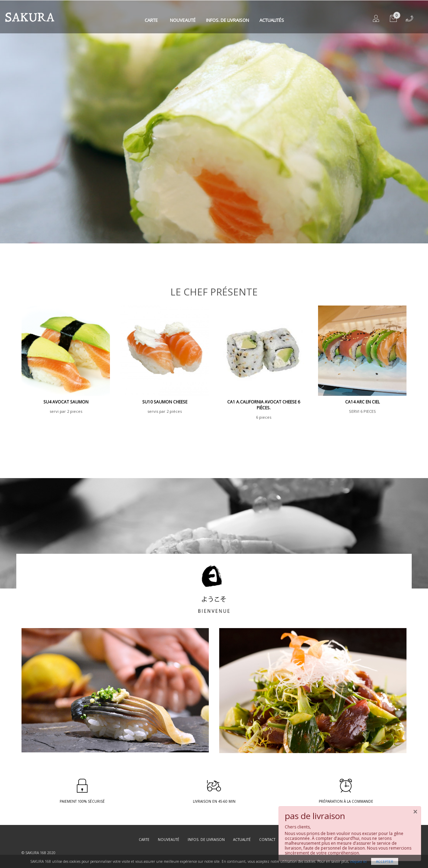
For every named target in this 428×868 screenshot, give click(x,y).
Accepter (385, 861)
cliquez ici (358, 861)
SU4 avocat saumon (66, 402)
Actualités (272, 20)
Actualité (242, 840)
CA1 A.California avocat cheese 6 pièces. (264, 405)
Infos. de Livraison (228, 20)
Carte (151, 20)
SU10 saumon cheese (165, 402)
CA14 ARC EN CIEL (362, 402)
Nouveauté (183, 20)
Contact (267, 840)
